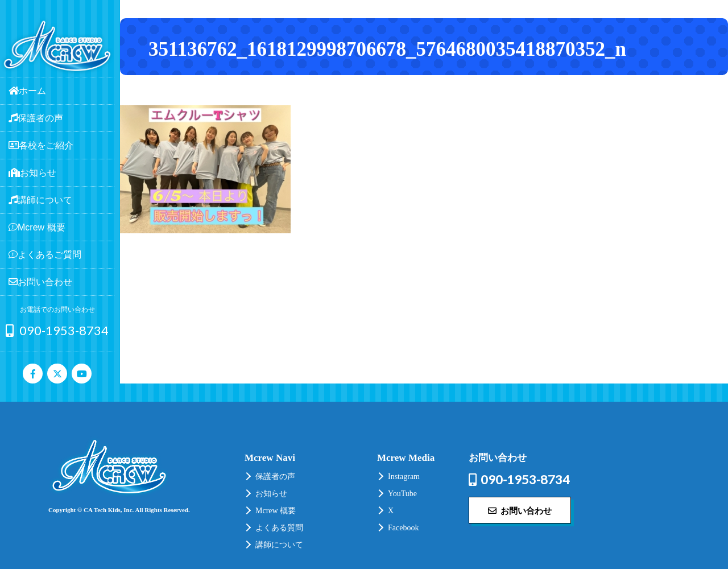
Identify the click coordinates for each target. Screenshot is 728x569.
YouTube (402, 494)
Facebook (403, 528)
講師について (279, 545)
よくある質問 (279, 528)
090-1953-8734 (57, 330)
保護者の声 (275, 477)
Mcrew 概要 (276, 511)
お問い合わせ (520, 510)
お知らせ (271, 494)
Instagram (404, 477)
